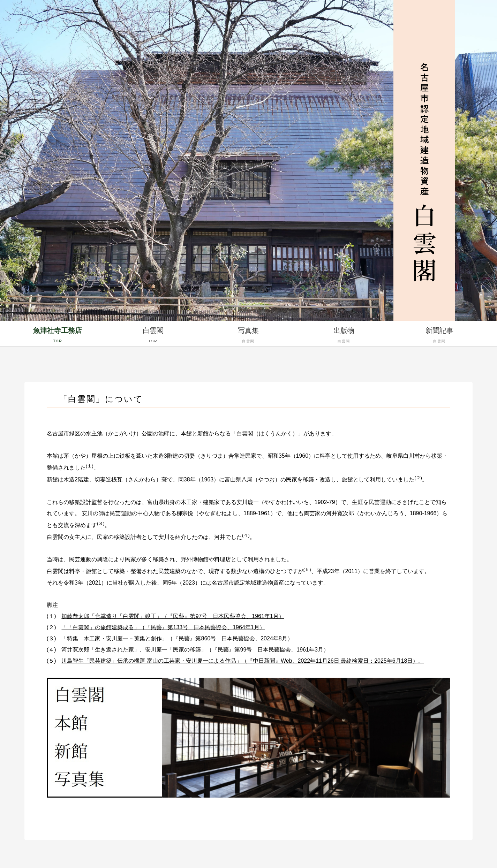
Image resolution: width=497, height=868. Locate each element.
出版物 (344, 336)
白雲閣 (153, 336)
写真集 (249, 336)
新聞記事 (439, 336)
